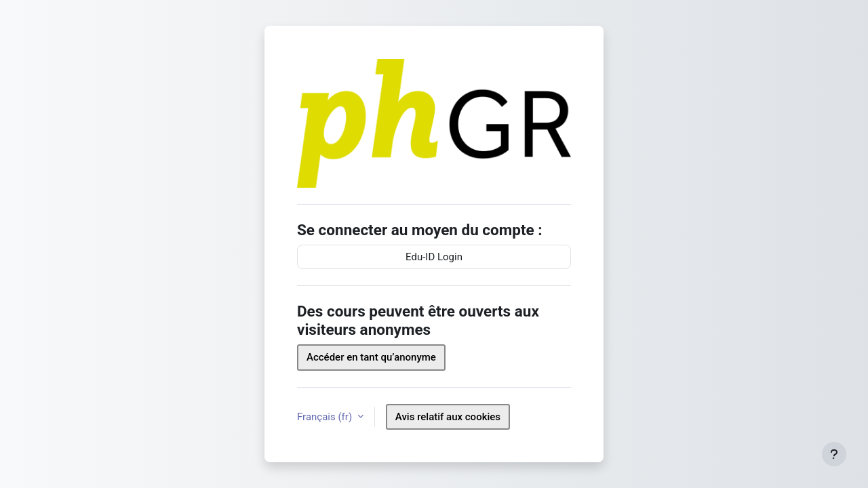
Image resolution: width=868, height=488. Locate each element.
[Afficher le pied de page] (834, 454)
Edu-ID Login (434, 257)
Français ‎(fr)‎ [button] (326, 417)
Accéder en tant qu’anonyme (371, 357)
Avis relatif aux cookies (448, 417)
